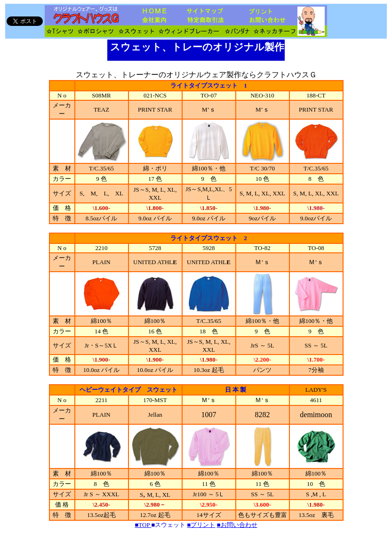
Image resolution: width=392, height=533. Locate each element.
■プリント (201, 525)
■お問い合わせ (237, 525)
